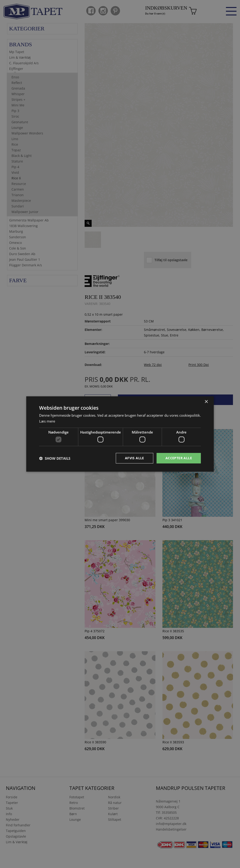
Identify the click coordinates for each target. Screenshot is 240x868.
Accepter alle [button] (179, 458)
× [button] (206, 402)
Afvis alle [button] (135, 458)
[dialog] (120, 434)
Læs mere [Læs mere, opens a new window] (47, 421)
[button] (55, 458)
